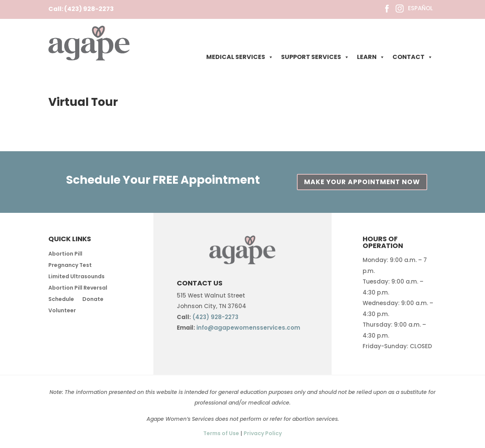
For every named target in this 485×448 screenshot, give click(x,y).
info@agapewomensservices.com (248, 328)
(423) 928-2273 (89, 9)
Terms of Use (221, 433)
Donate (93, 300)
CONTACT (413, 57)
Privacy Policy (263, 433)
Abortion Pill (65, 254)
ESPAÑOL (420, 8)
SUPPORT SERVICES (315, 57)
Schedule (61, 300)
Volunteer (62, 311)
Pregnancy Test (70, 266)
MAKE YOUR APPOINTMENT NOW (362, 182)
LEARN (371, 57)
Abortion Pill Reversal (78, 288)
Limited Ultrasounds (76, 277)
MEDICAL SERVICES (240, 57)
